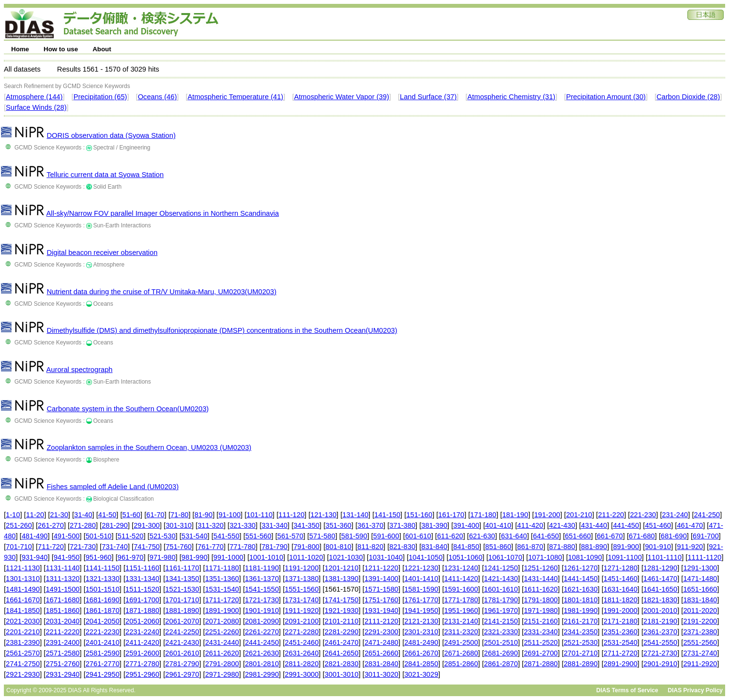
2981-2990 (262, 674)
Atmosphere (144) (34, 97)
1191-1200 (302, 568)
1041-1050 (425, 557)
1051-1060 (466, 557)
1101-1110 (665, 557)
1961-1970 (501, 611)
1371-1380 (302, 579)
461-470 (690, 525)
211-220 (611, 515)
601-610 (418, 536)
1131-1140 (62, 568)
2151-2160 (541, 621)
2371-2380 (700, 632)
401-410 (498, 525)
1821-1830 (660, 600)
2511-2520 (541, 642)
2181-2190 (660, 621)
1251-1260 (541, 568)
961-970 (131, 557)
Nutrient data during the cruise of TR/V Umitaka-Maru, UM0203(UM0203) (161, 292)
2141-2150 (501, 621)
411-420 (530, 525)
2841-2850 (421, 664)
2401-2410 (103, 642)
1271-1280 (621, 568)
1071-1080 (545, 557)
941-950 (67, 557)
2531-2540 (621, 642)
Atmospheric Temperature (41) (236, 97)
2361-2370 (660, 632)
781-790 (274, 547)
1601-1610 (501, 589)
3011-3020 (381, 674)
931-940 (35, 557)
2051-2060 (142, 621)
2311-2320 (461, 632)
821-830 (402, 547)
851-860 (498, 547)
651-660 (578, 536)
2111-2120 (381, 621)
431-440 (594, 525)
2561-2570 (23, 653)
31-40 (83, 515)
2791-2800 (222, 664)
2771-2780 (142, 664)
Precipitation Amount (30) (606, 97)
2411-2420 (142, 642)
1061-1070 (505, 557)
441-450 (626, 525)
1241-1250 (501, 568)
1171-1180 (222, 568)
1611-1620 (541, 589)
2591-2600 (142, 653)
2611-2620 (222, 653)
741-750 (147, 547)
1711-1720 (222, 600)
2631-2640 (302, 653)
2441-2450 (262, 642)
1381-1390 (342, 579)
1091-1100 (625, 557)
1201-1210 (342, 568)
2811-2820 (302, 664)
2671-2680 (461, 653)
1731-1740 (302, 600)
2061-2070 (182, 621)
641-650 (546, 536)
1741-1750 (342, 600)
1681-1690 (103, 600)
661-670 (610, 536)
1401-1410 (421, 579)
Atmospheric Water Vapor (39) (341, 97)
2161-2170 (580, 621)
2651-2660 (381, 653)
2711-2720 (621, 653)
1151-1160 (142, 568)
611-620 (450, 536)
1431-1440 (541, 579)
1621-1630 (580, 589)
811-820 (370, 547)
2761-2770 (103, 664)
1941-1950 (421, 611)
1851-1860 (62, 611)
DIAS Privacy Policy (695, 690)
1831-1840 (700, 600)
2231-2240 (142, 632)
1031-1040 (386, 557)
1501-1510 (103, 589)
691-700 (706, 536)
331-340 (274, 525)
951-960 (99, 557)
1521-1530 (182, 589)
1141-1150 (103, 568)
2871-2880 (541, 664)
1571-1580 (381, 589)
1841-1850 (23, 611)
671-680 (642, 536)
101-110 (259, 515)
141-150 (387, 515)
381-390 (434, 525)
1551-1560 (302, 589)
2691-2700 (541, 653)
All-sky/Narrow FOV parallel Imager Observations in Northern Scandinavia (163, 213)
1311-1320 (62, 579)
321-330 (243, 525)
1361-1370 (262, 579)
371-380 (402, 525)
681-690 (674, 536)
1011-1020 (306, 557)
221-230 (643, 515)
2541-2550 (660, 642)
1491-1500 (62, 589)
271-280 (83, 525)
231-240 (675, 515)
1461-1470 (660, 579)
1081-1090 (585, 557)
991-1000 (228, 557)
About (102, 49)
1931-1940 (381, 611)
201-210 (579, 515)
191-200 (547, 515)
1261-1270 (580, 568)
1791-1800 (541, 600)
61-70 (155, 515)
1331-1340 (142, 579)
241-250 (707, 515)
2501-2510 (501, 642)
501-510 (99, 536)
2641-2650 (342, 653)
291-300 (147, 525)
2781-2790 (182, 664)
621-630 (482, 536)
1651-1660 (700, 589)
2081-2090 (262, 621)
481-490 (35, 536)
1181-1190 (262, 568)
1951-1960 (461, 611)
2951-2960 (142, 674)
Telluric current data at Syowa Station (105, 175)
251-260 (19, 525)
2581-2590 (103, 653)
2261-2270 (262, 632)
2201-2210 (23, 632)
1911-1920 (302, 611)
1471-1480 (700, 579)
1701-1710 (182, 600)
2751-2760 (62, 664)
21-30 (59, 515)
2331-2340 (541, 632)
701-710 (19, 547)
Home (20, 49)
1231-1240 (461, 568)
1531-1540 (222, 589)
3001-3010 (342, 674)
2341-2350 (580, 632)
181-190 (515, 515)
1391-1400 (381, 579)
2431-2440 (222, 642)
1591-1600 (461, 589)
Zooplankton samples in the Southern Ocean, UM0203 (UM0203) (149, 447)
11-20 (35, 515)
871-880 (562, 547)
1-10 (13, 515)
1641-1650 (660, 589)
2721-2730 (660, 653)
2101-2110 (342, 621)
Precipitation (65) (100, 97)
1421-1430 (501, 579)
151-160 (419, 515)
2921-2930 (23, 674)
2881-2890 (580, 664)
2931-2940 (62, 674)
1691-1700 (142, 600)
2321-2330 (501, 632)
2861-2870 (501, 664)
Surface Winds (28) (36, 107)
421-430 (562, 525)
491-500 (67, 536)
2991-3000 (302, 674)
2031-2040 (62, 621)
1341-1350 (182, 579)
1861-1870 (103, 611)
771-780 (243, 547)
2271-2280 (302, 632)
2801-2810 (262, 664)
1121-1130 (23, 568)
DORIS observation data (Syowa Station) (111, 135)
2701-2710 (580, 653)
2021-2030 (23, 621)
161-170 (451, 515)
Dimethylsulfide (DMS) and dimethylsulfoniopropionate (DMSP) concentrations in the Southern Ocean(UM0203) (222, 330)
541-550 (227, 536)
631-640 (514, 536)
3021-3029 (421, 674)
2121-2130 (421, 621)
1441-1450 (580, 579)
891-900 (626, 547)
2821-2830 (342, 664)
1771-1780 (461, 600)
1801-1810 (580, 600)
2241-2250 (182, 632)
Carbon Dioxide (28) (688, 97)
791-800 (306, 547)
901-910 (658, 547)
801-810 (338, 547)
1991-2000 (621, 611)
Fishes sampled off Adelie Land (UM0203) (113, 487)
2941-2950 (103, 674)
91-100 (229, 515)
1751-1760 (381, 600)
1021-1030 (346, 557)
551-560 (258, 536)
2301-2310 (421, 632)
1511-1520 (142, 589)
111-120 (291, 515)
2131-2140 (461, 621)
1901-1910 (262, 611)
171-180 (483, 515)
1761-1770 (421, 600)
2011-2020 (700, 611)
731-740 (115, 547)
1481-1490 (23, 589)
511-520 (131, 536)
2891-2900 (621, 664)
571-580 (322, 536)
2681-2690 (501, 653)
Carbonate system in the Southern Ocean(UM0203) (128, 409)
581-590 (354, 536)
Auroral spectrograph (80, 370)
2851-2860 (461, 664)
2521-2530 (580, 642)
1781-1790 (501, 600)
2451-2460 (302, 642)
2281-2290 (342, 632)
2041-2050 (103, 621)
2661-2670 (421, 653)
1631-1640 (621, 589)
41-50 (107, 515)
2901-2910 (660, 664)
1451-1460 (621, 579)
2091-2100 (302, 621)
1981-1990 (580, 611)
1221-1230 (421, 568)
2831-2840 (381, 664)
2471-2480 (381, 642)
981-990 (195, 557)
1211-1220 (381, 568)
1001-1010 (266, 557)
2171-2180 (621, 621)
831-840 (434, 547)
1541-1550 (262, 589)
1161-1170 (182, 568)
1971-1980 (541, 611)
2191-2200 (700, 621)
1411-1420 (461, 579)
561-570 (290, 536)
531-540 (195, 536)
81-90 (204, 515)
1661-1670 (23, 600)
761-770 (211, 547)
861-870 (530, 547)
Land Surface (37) (428, 97)
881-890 (594, 547)
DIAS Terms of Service (627, 690)
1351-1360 (222, 579)
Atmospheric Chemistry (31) (512, 97)
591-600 (386, 536)
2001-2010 (660, 611)
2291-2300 (381, 632)
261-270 (51, 525)
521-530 (163, 536)
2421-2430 (182, 642)
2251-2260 (222, 632)
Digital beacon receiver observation (102, 253)
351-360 (338, 525)
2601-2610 (182, 653)
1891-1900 (222, 611)
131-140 (355, 515)
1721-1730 (262, 600)
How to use (61, 49)
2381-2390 (23, 642)
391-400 (466, 525)
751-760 (179, 547)
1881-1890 (182, 611)
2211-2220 (62, 632)
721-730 (83, 547)
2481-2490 (421, 642)
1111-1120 (704, 557)
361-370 (370, 525)
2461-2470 (342, 642)
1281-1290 (660, 568)
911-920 (690, 547)
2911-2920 (700, 664)
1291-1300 (700, 568)
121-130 (323, 515)
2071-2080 (222, 621)
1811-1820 (621, 600)
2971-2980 (222, 674)
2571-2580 (62, 653)
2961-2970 (182, 674)
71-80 (180, 515)
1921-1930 (342, 611)
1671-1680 (62, 600)
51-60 (132, 515)
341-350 (306, 525)
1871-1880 (142, 611)
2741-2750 (23, 664)
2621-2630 (262, 653)
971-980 (163, 557)
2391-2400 (62, 642)
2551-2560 (700, 642)
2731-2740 (700, 653)
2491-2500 (461, 642)
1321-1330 (103, 579)
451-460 (658, 525)
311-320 (211, 525)
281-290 (115, 525)
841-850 (466, 547)
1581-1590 (421, 589)
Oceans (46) (158, 97)
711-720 (51, 547)
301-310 (179, 525)
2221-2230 (103, 632)
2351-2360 (621, 632)
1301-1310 (23, 579)
